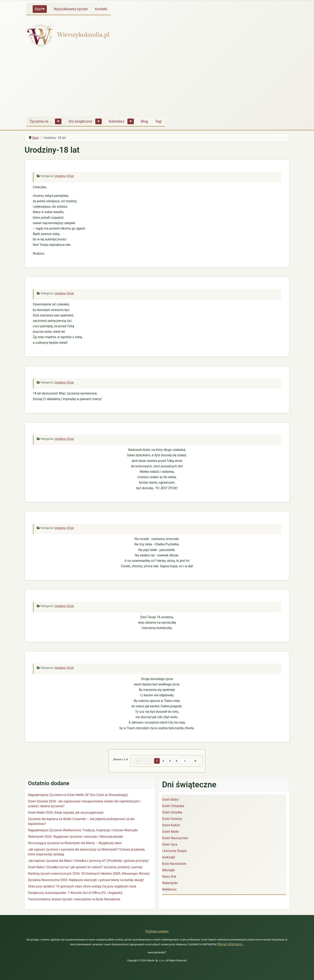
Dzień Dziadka (172, 814)
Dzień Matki (171, 833)
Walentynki (170, 884)
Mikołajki (169, 871)
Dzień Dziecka (172, 820)
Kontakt (101, 9)
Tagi (158, 121)
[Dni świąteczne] (99, 121)
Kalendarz (117, 121)
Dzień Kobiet (171, 826)
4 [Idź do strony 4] (178, 761)
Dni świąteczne (80, 121)
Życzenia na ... (41, 121)
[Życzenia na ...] (58, 121)
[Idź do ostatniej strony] (199, 761)
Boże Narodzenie (174, 865)
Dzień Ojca (170, 846)
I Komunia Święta (174, 852)
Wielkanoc (170, 891)
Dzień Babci (171, 801)
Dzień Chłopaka (173, 807)
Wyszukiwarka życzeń (71, 9)
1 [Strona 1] (156, 761)
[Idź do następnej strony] (187, 761)
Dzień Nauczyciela (175, 839)
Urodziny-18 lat (64, 176)
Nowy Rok (169, 878)
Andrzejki (169, 859)
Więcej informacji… (231, 944)
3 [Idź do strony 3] (170, 761)
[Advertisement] (157, 83)
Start (39, 9)
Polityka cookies (157, 931)
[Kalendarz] (131, 121)
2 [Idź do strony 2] (163, 761)
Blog (144, 121)
